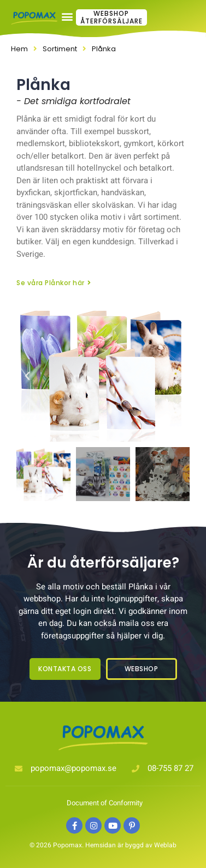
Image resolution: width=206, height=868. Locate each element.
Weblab (165, 845)
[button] (103, 17)
